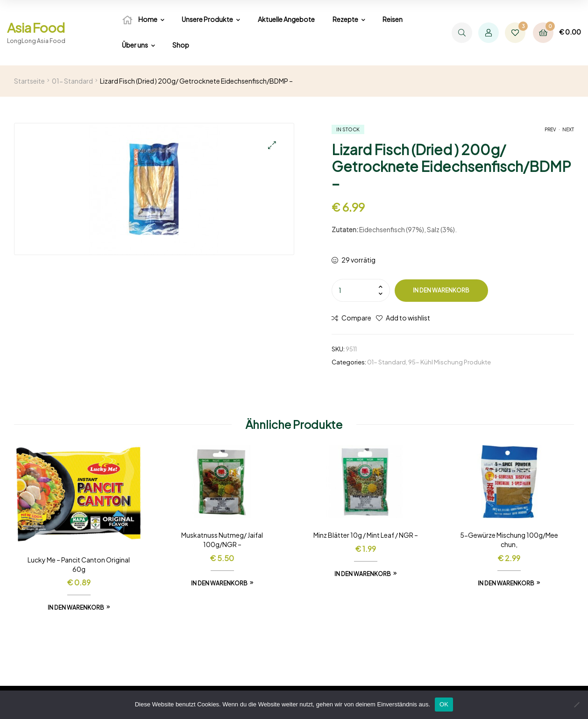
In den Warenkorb (441, 290)
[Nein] (576, 705)
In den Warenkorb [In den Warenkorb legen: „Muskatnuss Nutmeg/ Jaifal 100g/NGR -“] (219, 583)
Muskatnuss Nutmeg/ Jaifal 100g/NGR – (222, 540)
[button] (272, 145)
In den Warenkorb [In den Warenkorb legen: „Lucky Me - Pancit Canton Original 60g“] (76, 608)
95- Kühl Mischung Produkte (450, 362)
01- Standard (72, 81)
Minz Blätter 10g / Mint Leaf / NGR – (366, 535)
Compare (356, 318)
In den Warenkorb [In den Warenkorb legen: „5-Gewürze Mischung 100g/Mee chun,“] (506, 583)
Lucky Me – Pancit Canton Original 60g (79, 564)
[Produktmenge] (361, 290)
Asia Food (36, 27)
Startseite (29, 81)
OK (444, 704)
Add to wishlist (408, 318)
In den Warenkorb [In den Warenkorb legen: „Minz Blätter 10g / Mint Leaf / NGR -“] (363, 574)
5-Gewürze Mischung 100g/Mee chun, (509, 540)
